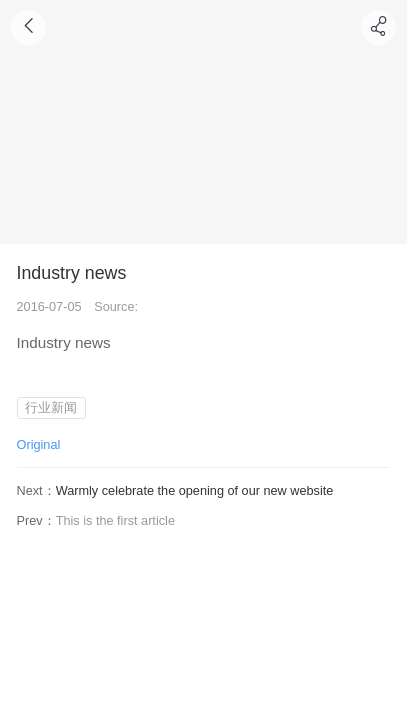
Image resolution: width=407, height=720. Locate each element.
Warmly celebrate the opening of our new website (195, 490)
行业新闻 (51, 407)
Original (39, 444)
